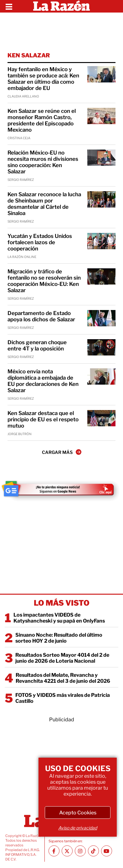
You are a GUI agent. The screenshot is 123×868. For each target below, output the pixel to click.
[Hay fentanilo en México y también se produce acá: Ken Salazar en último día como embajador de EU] (101, 74)
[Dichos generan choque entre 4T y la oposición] (101, 347)
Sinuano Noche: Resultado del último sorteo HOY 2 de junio (59, 638)
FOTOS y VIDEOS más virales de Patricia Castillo (63, 698)
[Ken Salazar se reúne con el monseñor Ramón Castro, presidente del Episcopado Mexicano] (101, 116)
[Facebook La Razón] (54, 851)
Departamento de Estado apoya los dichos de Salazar (41, 316)
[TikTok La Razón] (93, 851)
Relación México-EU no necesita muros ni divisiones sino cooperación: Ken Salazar (43, 162)
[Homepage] (62, 6)
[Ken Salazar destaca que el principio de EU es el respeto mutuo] (101, 418)
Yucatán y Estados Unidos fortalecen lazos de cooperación (40, 242)
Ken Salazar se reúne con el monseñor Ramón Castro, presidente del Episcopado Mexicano (42, 120)
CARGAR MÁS (62, 452)
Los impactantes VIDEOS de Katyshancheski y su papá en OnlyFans (59, 618)
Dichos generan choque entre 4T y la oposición (37, 345)
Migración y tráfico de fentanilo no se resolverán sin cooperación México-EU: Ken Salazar (44, 281)
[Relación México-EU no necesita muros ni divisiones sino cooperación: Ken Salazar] (101, 158)
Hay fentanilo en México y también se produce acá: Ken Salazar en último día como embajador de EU (43, 79)
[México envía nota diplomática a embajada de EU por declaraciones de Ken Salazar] (101, 376)
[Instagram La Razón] (80, 851)
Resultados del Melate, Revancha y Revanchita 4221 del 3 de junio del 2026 (63, 678)
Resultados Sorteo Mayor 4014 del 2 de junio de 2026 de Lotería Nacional (62, 658)
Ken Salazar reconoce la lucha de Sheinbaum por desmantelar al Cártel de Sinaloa (44, 204)
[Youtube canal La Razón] (107, 851)
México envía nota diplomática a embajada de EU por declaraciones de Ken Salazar (43, 381)
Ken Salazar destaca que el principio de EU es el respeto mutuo (43, 419)
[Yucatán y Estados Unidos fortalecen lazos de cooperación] (101, 241)
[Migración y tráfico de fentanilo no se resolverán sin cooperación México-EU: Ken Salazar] (101, 276)
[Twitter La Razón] (67, 851)
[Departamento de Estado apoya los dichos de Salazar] (101, 318)
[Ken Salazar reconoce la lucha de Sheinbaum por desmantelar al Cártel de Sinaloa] (101, 199)
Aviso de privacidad (78, 828)
